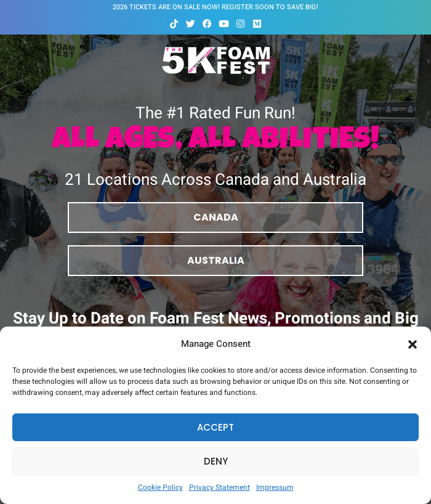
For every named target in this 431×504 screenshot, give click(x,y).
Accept (216, 427)
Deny (216, 461)
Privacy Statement (220, 487)
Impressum (275, 487)
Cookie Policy (160, 487)
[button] (413, 344)
